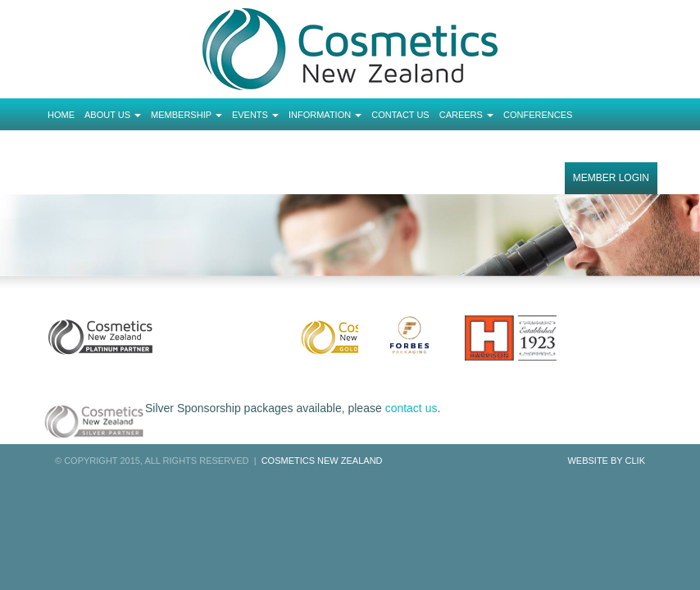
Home (61, 115)
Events (255, 115)
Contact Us (400, 115)
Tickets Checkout (93, 147)
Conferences (538, 115)
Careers (466, 115)
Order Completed (194, 147)
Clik (635, 461)
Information (325, 115)
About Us (113, 115)
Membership (186, 115)
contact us (411, 408)
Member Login (611, 178)
